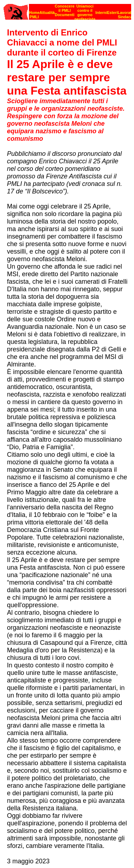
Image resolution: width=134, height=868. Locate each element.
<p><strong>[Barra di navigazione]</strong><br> (67, 10)
